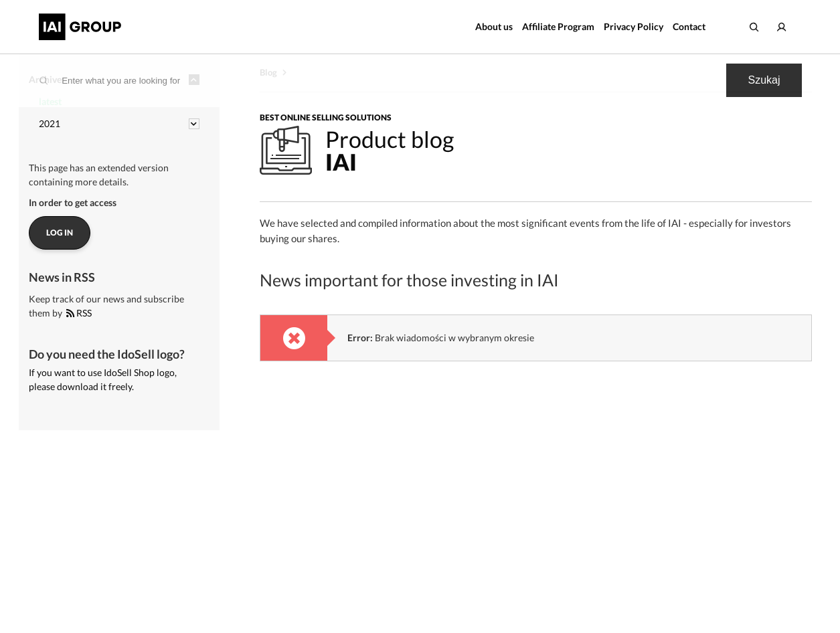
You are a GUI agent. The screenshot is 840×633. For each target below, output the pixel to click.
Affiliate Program (558, 26)
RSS (79, 313)
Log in (60, 233)
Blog (268, 72)
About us (494, 26)
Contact (689, 26)
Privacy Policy (634, 26)
